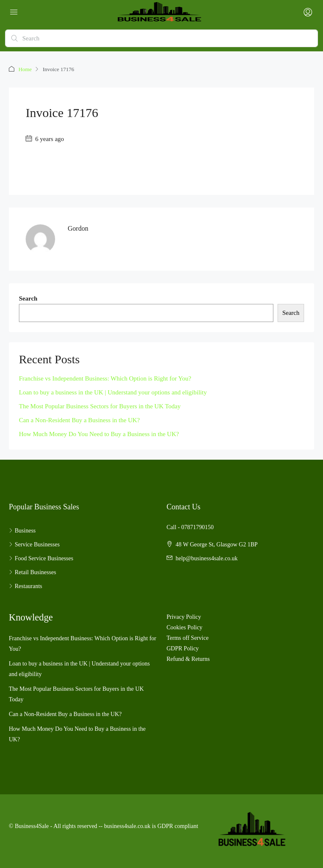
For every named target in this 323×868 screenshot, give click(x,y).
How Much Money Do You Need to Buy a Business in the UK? (99, 434)
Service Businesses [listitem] (34, 544)
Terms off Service (188, 638)
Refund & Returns (188, 659)
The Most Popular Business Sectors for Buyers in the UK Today (100, 406)
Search (28, 298)
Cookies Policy (184, 627)
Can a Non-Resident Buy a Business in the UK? (79, 420)
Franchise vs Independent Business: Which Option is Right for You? (105, 378)
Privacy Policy (184, 616)
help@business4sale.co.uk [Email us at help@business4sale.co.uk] (207, 558)
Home (25, 69)
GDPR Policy (183, 648)
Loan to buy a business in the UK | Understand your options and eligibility (113, 392)
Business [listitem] (22, 530)
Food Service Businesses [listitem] (41, 558)
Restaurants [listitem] (25, 586)
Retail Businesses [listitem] (32, 572)
